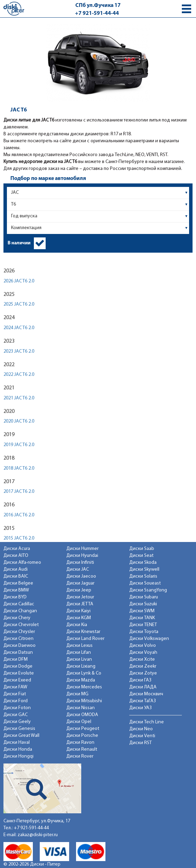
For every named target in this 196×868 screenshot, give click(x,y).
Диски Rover (80, 756)
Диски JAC (78, 569)
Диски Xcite (142, 659)
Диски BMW (16, 590)
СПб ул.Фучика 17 (98, 6)
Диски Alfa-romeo (22, 563)
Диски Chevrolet (21, 625)
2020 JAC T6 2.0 (19, 421)
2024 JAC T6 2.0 (19, 328)
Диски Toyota (144, 632)
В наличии (19, 243)
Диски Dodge (18, 666)
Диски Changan (20, 611)
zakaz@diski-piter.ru (38, 835)
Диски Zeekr (143, 666)
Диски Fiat (15, 694)
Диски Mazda (81, 680)
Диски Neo (141, 729)
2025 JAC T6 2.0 (19, 304)
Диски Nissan (81, 708)
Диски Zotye (143, 673)
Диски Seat (141, 556)
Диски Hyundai (82, 556)
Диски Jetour (80, 597)
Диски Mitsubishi (84, 701)
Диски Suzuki (143, 604)
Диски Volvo (143, 646)
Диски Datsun (18, 653)
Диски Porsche (82, 736)
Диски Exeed (17, 680)
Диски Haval (17, 743)
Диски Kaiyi (78, 611)
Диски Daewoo (20, 646)
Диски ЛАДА (143, 687)
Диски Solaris (143, 576)
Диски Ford (16, 701)
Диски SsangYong (148, 590)
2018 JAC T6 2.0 (19, 468)
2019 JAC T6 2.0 (19, 445)
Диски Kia (77, 625)
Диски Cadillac (19, 604)
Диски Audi (16, 569)
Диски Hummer (82, 549)
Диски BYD (15, 597)
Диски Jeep (79, 590)
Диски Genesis (19, 729)
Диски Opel (79, 722)
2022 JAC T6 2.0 (19, 375)
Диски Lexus (80, 646)
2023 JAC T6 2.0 (19, 351)
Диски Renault (82, 749)
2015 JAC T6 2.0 (19, 538)
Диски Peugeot (83, 729)
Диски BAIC (16, 576)
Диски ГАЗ (140, 680)
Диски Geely (17, 722)
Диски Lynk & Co (84, 673)
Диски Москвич (146, 694)
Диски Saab (142, 549)
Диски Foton (17, 708)
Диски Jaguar (80, 583)
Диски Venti (142, 736)
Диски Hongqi (18, 756)
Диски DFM (16, 659)
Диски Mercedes (84, 687)
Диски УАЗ (141, 708)
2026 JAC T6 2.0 (19, 281)
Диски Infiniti (80, 563)
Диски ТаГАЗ (143, 701)
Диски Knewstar (83, 632)
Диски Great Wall (21, 736)
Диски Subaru (144, 597)
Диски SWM (142, 611)
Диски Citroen (18, 639)
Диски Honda (18, 749)
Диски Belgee (18, 583)
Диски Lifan (79, 653)
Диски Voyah (143, 653)
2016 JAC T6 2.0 (19, 515)
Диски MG (77, 694)
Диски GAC (16, 715)
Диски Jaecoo (81, 576)
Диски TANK (142, 618)
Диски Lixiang (81, 666)
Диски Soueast (145, 583)
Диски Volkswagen (149, 639)
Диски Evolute (19, 673)
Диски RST (141, 743)
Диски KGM (79, 618)
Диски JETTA (80, 604)
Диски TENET (143, 625)
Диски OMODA (82, 715)
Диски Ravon (80, 743)
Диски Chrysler (19, 632)
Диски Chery (17, 618)
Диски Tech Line (147, 722)
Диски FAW (15, 687)
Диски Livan (79, 659)
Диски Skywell (144, 569)
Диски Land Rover (85, 639)
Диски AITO (16, 556)
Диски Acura (17, 549)
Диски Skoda (143, 563)
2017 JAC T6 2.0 (19, 492)
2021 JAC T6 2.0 (19, 398)
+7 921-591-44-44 (97, 13)
